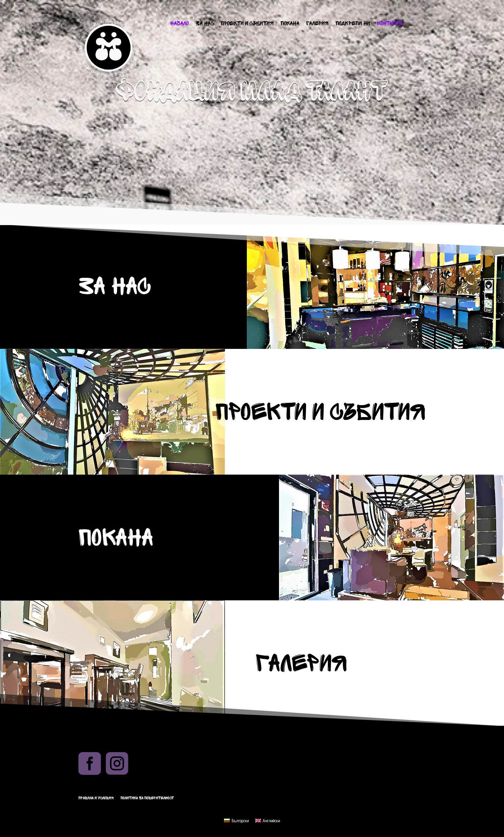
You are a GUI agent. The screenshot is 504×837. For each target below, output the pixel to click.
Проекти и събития (247, 24)
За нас (205, 24)
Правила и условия (96, 798)
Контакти (390, 24)
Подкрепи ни (353, 24)
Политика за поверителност (147, 798)
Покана (290, 24)
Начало (179, 24)
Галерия (317, 24)
